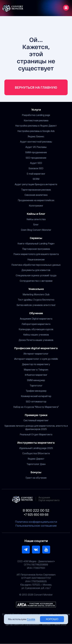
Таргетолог (36, 385)
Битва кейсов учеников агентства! (36, 305)
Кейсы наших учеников (36, 335)
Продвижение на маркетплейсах (36, 200)
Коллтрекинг (36, 206)
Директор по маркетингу (36, 364)
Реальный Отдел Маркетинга (36, 434)
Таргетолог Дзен (36, 464)
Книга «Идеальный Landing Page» (36, 243)
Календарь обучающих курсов (36, 329)
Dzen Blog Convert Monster (36, 230)
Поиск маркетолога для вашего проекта (36, 254)
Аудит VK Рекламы (36, 147)
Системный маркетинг (36, 420)
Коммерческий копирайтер (36, 396)
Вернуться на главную (36, 88)
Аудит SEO (36, 163)
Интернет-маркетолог (36, 354)
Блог (36, 225)
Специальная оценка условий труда (36, 275)
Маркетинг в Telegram (36, 370)
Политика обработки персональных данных (36, 265)
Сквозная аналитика (36, 195)
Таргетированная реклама (36, 190)
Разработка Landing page (36, 115)
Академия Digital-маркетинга (36, 319)
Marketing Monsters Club (36, 294)
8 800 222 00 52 (36, 510)
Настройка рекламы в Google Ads (36, 131)
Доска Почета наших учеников (36, 340)
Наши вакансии (36, 259)
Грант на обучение (36, 478)
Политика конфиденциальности (36, 522)
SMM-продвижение (36, 152)
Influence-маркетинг (36, 375)
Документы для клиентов (36, 270)
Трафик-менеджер (36, 391)
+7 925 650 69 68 (36, 515)
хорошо (52, 619)
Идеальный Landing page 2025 (36, 448)
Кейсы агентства (36, 219)
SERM (36, 179)
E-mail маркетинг (36, 174)
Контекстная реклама (36, 120)
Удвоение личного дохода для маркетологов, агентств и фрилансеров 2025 (36, 427)
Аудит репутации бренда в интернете (36, 184)
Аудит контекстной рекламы (36, 142)
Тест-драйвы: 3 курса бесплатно (36, 300)
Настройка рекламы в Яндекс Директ (36, 126)
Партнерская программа (36, 249)
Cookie (31, 619)
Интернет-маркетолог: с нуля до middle (36, 359)
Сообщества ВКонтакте (36, 453)
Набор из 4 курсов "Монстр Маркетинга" (36, 407)
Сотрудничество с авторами (36, 281)
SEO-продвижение (36, 158)
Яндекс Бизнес (36, 136)
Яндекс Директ (36, 459)
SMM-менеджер (36, 380)
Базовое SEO (36, 168)
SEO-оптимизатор (36, 401)
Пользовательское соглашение (36, 526)
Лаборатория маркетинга (36, 324)
